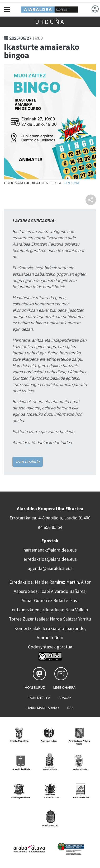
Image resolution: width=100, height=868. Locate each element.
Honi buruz (35, 687)
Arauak (65, 698)
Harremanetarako (43, 708)
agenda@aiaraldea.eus (50, 568)
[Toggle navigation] (7, 9)
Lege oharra (64, 687)
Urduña (50, 22)
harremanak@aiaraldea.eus (50, 550)
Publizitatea (39, 698)
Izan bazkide (28, 462)
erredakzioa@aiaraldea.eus (50, 559)
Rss (70, 708)
